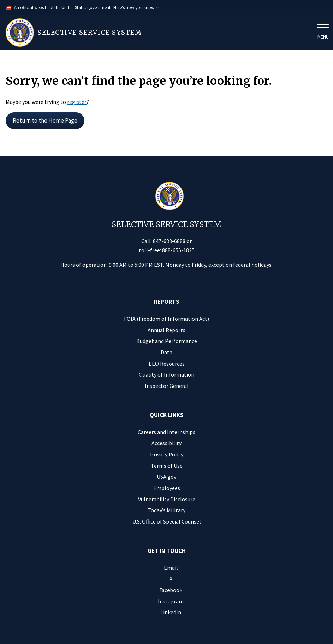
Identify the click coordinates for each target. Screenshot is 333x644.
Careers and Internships (166, 432)
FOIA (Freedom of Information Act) (166, 319)
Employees (167, 488)
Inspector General (167, 386)
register (77, 102)
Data (166, 352)
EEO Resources (167, 364)
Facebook (171, 590)
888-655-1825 (178, 250)
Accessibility (166, 443)
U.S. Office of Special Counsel (167, 521)
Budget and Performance (167, 341)
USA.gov (166, 477)
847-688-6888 (169, 241)
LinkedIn (171, 612)
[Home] (159, 33)
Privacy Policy (167, 454)
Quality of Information (166, 374)
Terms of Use (167, 466)
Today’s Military (166, 510)
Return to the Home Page (45, 120)
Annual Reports (166, 330)
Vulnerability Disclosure (167, 499)
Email (171, 568)
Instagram (171, 601)
